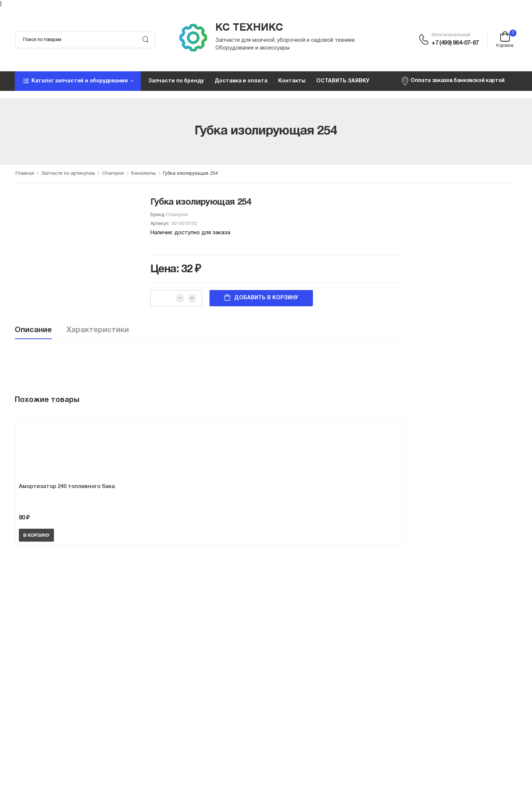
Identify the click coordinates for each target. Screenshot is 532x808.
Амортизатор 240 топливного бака (67, 487)
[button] (78, 81)
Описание (33, 330)
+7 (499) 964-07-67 (455, 43)
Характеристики (98, 330)
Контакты (292, 81)
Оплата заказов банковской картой (453, 81)
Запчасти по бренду (176, 81)
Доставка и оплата (241, 81)
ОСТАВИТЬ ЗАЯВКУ (343, 81)
